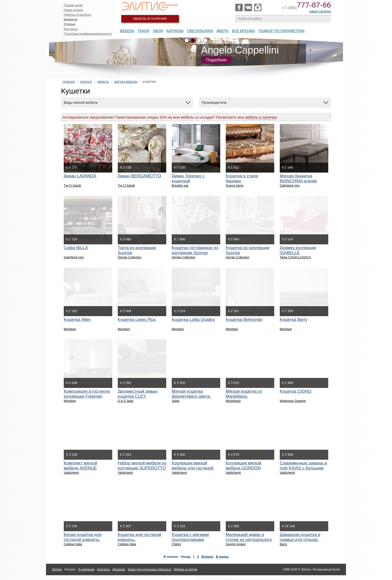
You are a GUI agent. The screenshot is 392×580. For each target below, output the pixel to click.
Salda (176, 401)
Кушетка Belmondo (244, 320)
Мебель (127, 31)
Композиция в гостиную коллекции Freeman (87, 394)
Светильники (200, 31)
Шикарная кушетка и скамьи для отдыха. (300, 537)
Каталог (86, 82)
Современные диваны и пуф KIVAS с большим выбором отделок (303, 468)
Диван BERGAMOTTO (139, 176)
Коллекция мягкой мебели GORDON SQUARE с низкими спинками (245, 471)
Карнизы (175, 31)
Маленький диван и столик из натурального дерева (249, 540)
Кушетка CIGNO (295, 391)
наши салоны (320, 11)
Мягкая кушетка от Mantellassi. (244, 394)
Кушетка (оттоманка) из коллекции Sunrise (195, 250)
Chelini (176, 544)
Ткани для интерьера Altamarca (149, 569)
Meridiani (70, 329)
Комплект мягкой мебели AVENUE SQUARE (80, 468)
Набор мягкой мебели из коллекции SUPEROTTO (142, 466)
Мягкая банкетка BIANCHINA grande (298, 178)
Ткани (143, 31)
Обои (158, 31)
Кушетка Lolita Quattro (193, 320)
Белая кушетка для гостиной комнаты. (83, 537)
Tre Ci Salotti (72, 186)
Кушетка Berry (294, 320)
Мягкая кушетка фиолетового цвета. (191, 394)
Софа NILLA (76, 248)
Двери (222, 31)
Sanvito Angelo (236, 544)
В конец (222, 557)
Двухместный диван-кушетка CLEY (138, 394)
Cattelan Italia (73, 544)
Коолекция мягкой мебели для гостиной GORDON (193, 468)
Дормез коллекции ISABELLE (298, 250)
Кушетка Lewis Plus (137, 320)
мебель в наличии (261, 117)
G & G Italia (125, 401)
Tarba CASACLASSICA (295, 257)
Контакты (71, 29)
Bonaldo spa (180, 186)
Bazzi (283, 544)
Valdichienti (71, 473)
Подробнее (216, 60)
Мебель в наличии (150, 19)
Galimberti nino (290, 186)
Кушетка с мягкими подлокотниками (190, 537)
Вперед (207, 557)
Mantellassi (233, 401)
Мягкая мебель (126, 82)
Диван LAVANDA (80, 176)
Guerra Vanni (234, 186)
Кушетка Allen (77, 320)
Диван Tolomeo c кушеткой (188, 178)
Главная (68, 82)
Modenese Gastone (293, 401)
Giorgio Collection (130, 257)
